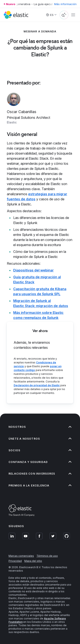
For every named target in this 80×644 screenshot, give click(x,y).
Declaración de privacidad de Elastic (37, 385)
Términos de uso (47, 556)
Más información (65, 4)
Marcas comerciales (21, 556)
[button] (40, 427)
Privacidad (15, 561)
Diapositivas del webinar (33, 270)
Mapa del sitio (33, 561)
